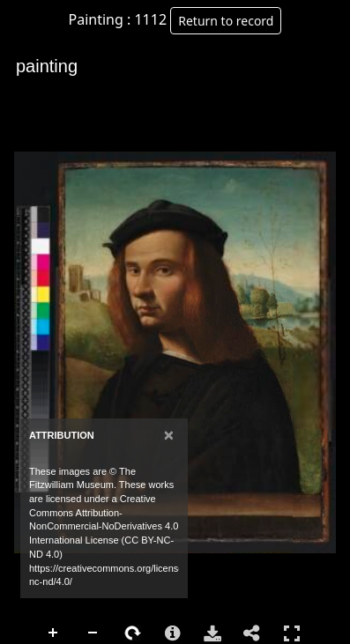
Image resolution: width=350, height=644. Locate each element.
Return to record (226, 21)
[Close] (169, 435)
